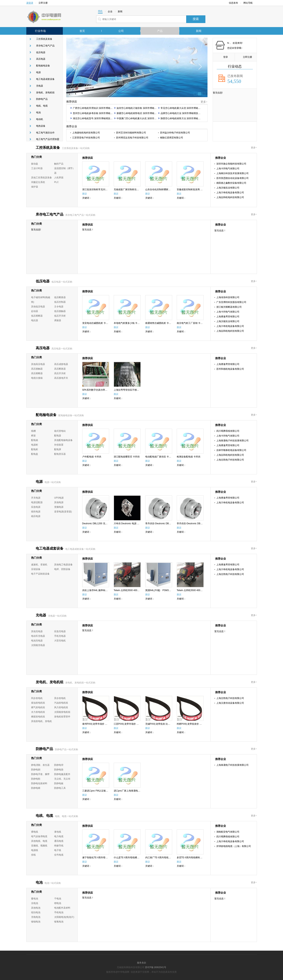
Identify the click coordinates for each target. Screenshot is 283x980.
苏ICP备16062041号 (156, 967)
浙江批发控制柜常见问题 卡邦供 (99, 189)
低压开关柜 (60, 316)
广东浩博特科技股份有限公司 (231, 302)
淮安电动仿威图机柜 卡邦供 (96, 323)
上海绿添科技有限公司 (228, 297)
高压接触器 (37, 369)
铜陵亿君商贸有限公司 (172, 138)
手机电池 (59, 912)
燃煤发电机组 (38, 717)
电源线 (35, 850)
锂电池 (58, 903)
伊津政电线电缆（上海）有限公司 (234, 846)
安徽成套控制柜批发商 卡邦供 (192, 189)
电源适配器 (37, 502)
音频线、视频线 (39, 846)
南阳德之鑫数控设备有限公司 (231, 183)
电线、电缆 (42, 106)
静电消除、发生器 (40, 765)
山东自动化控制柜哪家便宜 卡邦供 (163, 189)
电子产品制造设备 (40, 574)
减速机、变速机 (39, 565)
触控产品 (59, 164)
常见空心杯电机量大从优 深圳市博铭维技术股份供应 (186, 108)
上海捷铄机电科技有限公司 (86, 133)
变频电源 (59, 507)
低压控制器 (60, 302)
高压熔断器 (37, 373)
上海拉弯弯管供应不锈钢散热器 (130, 390)
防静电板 (59, 783)
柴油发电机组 (38, 703)
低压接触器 (60, 311)
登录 (224, 57)
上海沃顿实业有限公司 (228, 188)
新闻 (199, 31)
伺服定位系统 (38, 182)
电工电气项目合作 (45, 133)
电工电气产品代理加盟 (48, 139)
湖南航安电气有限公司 (228, 832)
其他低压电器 (38, 307)
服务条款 (142, 963)
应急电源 (36, 507)
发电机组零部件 (62, 717)
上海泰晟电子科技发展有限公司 (232, 441)
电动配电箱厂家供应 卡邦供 (159, 457)
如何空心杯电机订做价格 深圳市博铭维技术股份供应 (142, 108)
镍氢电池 (59, 922)
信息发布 (233, 3)
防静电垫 (59, 770)
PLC (56, 182)
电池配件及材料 (62, 908)
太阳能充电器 (38, 645)
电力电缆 (59, 836)
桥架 (33, 436)
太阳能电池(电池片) (64, 917)
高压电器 (41, 59)
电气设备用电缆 (39, 836)
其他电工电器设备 (63, 565)
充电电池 (36, 917)
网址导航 (249, 3)
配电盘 (35, 454)
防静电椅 (36, 788)
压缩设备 (36, 569)
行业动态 (235, 66)
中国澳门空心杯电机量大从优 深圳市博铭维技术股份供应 (144, 118)
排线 (33, 855)
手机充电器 (60, 636)
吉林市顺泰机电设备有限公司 (231, 450)
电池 (38, 112)
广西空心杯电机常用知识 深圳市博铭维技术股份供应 (98, 108)
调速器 (58, 320)
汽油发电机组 (61, 703)
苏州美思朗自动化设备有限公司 (232, 178)
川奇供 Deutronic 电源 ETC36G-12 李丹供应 (137, 523)
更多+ (254, 148)
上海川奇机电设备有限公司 (230, 193)
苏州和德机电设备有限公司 (230, 369)
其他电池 (36, 908)
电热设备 (41, 126)
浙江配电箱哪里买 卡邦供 (127, 457)
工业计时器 (37, 168)
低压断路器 (60, 297)
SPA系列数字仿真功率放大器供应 (99, 390)
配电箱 (35, 440)
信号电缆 (59, 855)
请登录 (30, 3)
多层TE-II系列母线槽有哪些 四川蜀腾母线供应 (200, 858)
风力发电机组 (61, 707)
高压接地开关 (61, 378)
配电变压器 (60, 454)
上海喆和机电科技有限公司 (230, 197)
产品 (160, 31)
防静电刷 (36, 770)
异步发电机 (60, 698)
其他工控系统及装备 (41, 178)
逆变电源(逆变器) (63, 512)
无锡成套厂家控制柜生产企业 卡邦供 (132, 189)
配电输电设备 (43, 66)
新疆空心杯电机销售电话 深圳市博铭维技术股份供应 (142, 113)
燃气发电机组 (38, 707)
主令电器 (59, 307)
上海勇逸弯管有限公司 (228, 317)
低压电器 (41, 52)
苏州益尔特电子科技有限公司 (175, 133)
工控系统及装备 (44, 39)
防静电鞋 (36, 779)
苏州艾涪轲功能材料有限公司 (131, 133)
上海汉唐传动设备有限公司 (230, 703)
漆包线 (58, 832)
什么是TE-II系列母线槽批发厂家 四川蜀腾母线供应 (140, 858)
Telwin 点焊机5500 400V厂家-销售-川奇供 (135, 590)
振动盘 (35, 164)
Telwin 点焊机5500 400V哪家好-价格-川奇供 (199, 590)
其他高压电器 (38, 364)
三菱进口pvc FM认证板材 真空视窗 (100, 791)
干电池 (58, 899)
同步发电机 (37, 698)
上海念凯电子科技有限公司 (230, 460)
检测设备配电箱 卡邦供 (189, 457)
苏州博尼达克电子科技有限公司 (132, 138)
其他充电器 (37, 631)
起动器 (35, 311)
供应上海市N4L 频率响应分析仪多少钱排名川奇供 (108, 590)
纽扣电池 (36, 912)
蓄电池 (35, 899)
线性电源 (36, 512)
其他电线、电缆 (39, 841)
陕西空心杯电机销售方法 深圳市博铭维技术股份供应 (186, 118)
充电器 (40, 86)
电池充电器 (37, 641)
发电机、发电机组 (45, 93)
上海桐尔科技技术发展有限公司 (232, 173)
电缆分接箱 (37, 378)
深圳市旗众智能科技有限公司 (231, 164)
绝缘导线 (59, 846)
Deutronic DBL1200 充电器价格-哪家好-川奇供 (106, 523)
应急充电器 (60, 631)
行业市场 (40, 31)
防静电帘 (59, 765)
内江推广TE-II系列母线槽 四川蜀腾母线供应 (168, 858)
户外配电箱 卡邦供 (92, 457)
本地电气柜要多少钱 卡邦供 (128, 323)
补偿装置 (59, 445)
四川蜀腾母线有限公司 (228, 431)
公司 (121, 31)
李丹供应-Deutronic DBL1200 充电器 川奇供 (168, 523)
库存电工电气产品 (45, 46)
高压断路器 (60, 369)
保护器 (35, 187)
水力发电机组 (38, 712)
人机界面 (59, 178)
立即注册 (43, 3)
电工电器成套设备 (45, 79)
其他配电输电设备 (63, 440)
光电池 (35, 903)
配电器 (58, 436)
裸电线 (35, 832)
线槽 (33, 431)
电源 (38, 72)
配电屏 (58, 449)
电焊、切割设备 (62, 569)
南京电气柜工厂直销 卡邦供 (191, 323)
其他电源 (59, 502)
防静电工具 (60, 788)
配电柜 (35, 449)
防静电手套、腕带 (40, 774)
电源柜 (35, 445)
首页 (82, 31)
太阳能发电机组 (62, 712)
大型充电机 (60, 641)
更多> (204, 102)
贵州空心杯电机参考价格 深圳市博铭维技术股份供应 (98, 113)
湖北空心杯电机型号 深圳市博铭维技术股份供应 (96, 118)
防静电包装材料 (39, 783)
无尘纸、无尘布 (62, 779)
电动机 (40, 119)
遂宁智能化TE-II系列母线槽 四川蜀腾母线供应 (106, 858)
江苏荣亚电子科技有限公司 (86, 138)
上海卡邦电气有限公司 (228, 169)
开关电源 (36, 498)
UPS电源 (59, 498)
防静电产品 (42, 99)
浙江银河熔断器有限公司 (229, 307)
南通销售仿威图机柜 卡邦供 (159, 323)
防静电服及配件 (62, 774)
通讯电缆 (59, 841)
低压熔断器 (37, 316)
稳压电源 (36, 516)
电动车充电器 (38, 636)
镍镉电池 (36, 922)
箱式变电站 (60, 431)
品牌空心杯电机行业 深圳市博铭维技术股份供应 (184, 113)
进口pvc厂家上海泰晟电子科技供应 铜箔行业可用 (139, 791)
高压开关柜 (60, 373)
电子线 (58, 850)
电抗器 (35, 320)
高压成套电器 (61, 364)
